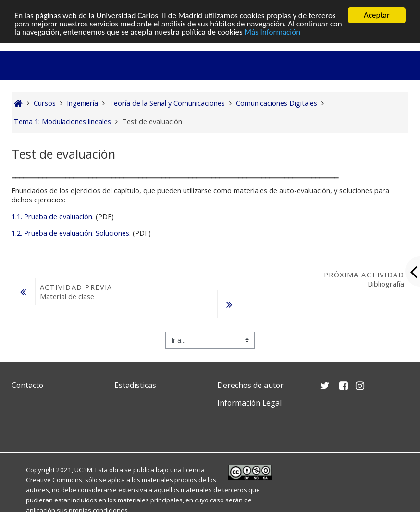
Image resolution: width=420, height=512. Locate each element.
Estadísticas (135, 385)
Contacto (27, 385)
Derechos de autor (250, 385)
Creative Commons (54, 480)
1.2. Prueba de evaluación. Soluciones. (71, 233)
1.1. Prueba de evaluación (52, 217)
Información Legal (249, 403)
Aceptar (377, 15)
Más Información (272, 32)
